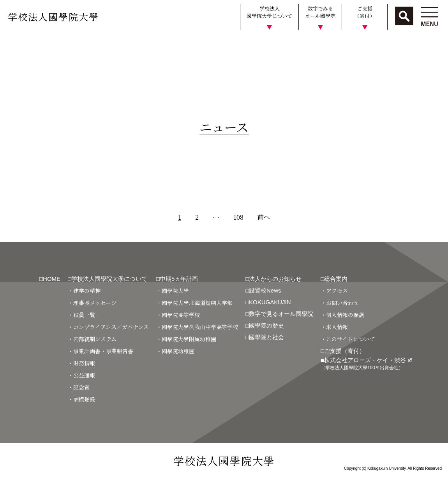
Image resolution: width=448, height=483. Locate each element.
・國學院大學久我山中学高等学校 (197, 327)
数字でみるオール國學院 (320, 12)
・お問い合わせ (340, 303)
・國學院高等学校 (178, 315)
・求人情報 (334, 327)
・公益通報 (81, 375)
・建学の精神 (84, 291)
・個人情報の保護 (342, 315)
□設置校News (263, 290)
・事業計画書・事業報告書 (101, 351)
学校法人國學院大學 (53, 17)
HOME (13, 44)
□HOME (50, 279)
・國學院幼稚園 (175, 351)
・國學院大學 (173, 291)
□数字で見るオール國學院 (279, 314)
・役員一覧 (81, 315)
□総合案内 (334, 279)
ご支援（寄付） (365, 12)
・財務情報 (81, 363)
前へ (264, 217)
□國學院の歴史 (265, 325)
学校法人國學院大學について (269, 12)
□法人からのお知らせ (273, 279)
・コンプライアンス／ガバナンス (108, 327)
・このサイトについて (348, 339)
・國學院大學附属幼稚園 (186, 339)
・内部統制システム (92, 339)
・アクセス (334, 291)
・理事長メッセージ (92, 303)
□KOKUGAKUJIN (268, 302)
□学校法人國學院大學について (108, 279)
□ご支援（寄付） (343, 351)
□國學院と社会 (265, 337)
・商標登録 (81, 399)
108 (238, 217)
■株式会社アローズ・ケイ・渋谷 (366, 364)
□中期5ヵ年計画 (177, 279)
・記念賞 (79, 387)
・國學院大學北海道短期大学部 (194, 303)
